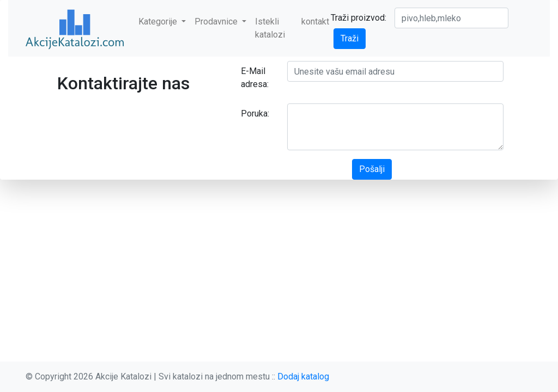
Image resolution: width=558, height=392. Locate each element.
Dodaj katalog (303, 376)
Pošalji (372, 169)
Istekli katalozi (270, 28)
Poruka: (255, 114)
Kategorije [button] (159, 22)
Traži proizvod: (359, 18)
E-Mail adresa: (255, 78)
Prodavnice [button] (217, 22)
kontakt (315, 22)
